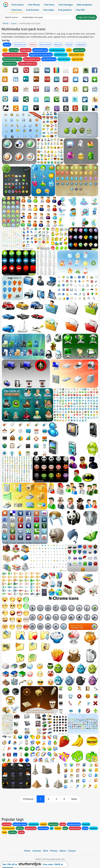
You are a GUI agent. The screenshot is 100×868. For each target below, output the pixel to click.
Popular (69, 45)
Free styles (49, 10)
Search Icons (11, 17)
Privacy (54, 851)
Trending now (20, 45)
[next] (74, 799)
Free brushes (33, 10)
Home (6, 23)
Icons (14, 23)
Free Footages (66, 5)
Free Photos (34, 5)
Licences (37, 851)
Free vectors (18, 5)
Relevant (58, 45)
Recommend (45, 45)
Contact (72, 851)
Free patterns (65, 10)
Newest (33, 45)
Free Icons (17, 10)
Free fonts (49, 5)
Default (7, 45)
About (63, 851)
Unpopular (81, 45)
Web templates (84, 5)
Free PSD (80, 10)
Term (46, 851)
